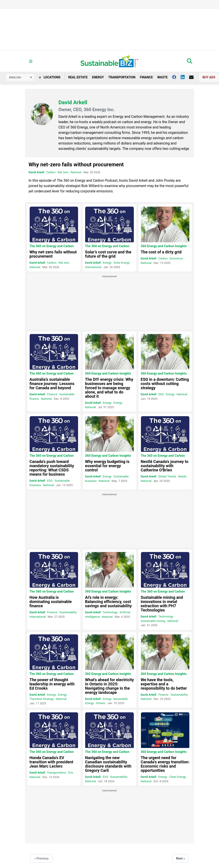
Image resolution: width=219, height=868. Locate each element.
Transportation (122, 77)
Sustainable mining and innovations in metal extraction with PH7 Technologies (162, 604)
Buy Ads (209, 77)
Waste (162, 77)
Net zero (63, 172)
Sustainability (68, 612)
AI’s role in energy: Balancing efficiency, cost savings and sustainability (108, 602)
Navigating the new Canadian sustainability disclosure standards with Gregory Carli (108, 764)
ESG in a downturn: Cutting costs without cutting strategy (165, 384)
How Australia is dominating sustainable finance (51, 602)
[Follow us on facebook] (176, 77)
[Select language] (20, 77)
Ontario (101, 703)
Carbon (51, 172)
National (76, 172)
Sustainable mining (153, 621)
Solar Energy (122, 263)
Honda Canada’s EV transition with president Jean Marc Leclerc (51, 762)
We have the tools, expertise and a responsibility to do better (164, 684)
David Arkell (36, 172)
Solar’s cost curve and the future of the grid (108, 254)
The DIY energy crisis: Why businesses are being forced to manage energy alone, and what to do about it (109, 388)
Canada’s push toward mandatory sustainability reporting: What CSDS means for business (52, 468)
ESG (161, 394)
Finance (146, 77)
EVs (71, 773)
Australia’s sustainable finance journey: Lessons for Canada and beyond (52, 384)
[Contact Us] (194, 77)
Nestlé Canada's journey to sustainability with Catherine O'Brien (165, 466)
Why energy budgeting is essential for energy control (107, 466)
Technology (110, 612)
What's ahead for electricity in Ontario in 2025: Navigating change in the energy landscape (109, 686)
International (93, 267)
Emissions (176, 258)
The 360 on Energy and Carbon (52, 246)
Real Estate (78, 77)
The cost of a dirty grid (161, 252)
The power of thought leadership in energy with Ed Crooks (52, 684)
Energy (98, 77)
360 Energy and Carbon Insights (164, 246)
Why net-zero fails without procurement (76, 165)
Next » (181, 858)
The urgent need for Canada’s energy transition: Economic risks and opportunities (165, 764)
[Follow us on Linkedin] (185, 77)
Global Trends (167, 476)
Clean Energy (177, 777)
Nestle (182, 476)
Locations (50, 77)
